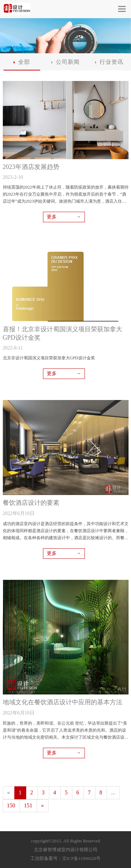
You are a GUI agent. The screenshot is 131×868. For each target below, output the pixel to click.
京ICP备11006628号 (82, 858)
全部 (22, 62)
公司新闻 (65, 62)
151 (28, 805)
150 (11, 805)
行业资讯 (109, 62)
